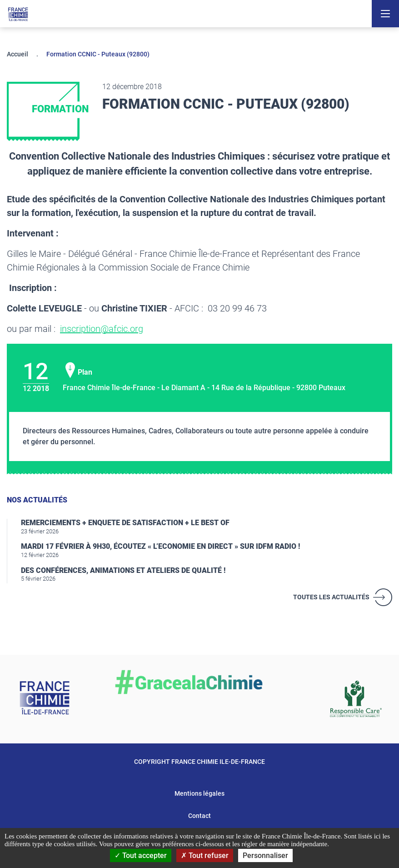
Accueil (17, 54)
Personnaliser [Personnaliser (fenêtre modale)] (265, 855)
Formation (60, 109)
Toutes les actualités (331, 597)
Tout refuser (205, 855)
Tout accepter (141, 855)
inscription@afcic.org (102, 329)
